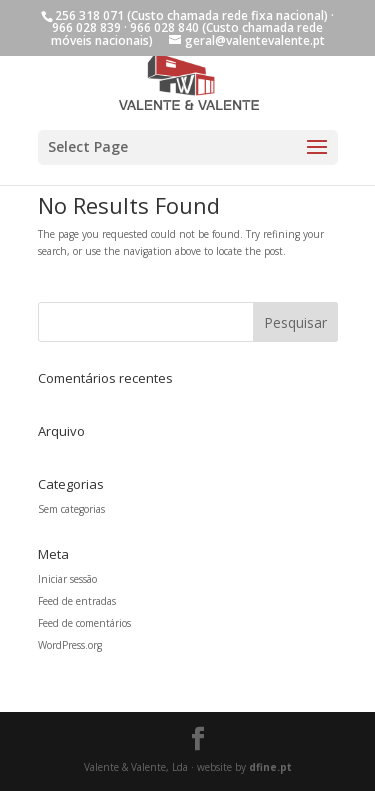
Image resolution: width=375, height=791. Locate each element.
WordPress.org (70, 645)
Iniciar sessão (67, 579)
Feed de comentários (84, 623)
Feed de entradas (77, 601)
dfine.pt (270, 767)
